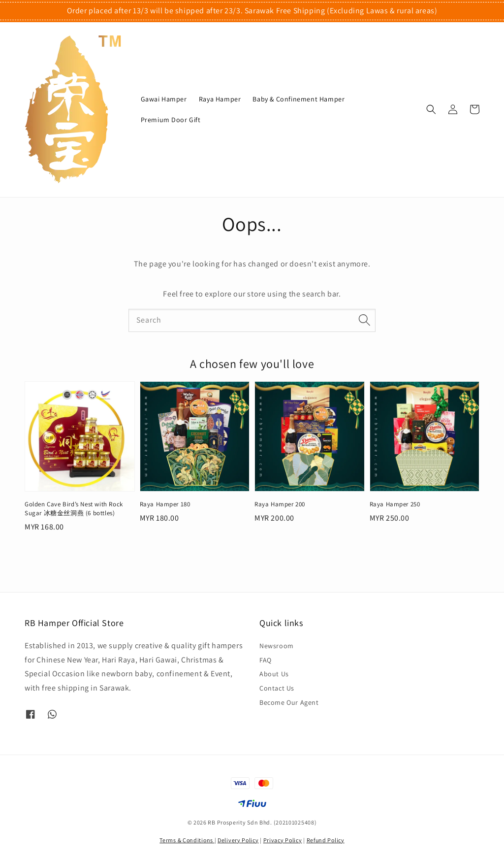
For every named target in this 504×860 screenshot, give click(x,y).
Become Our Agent (289, 702)
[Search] (364, 320)
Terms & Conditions (187, 840)
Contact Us (277, 688)
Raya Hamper (220, 99)
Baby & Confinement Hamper (299, 99)
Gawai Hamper (164, 99)
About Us (274, 674)
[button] (431, 109)
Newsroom (277, 646)
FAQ (266, 660)
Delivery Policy (238, 840)
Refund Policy (326, 840)
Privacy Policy (283, 840)
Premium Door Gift (171, 120)
